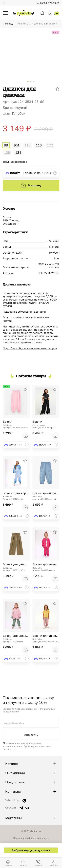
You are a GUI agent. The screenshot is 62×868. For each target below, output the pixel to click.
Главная (21, 24)
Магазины (13, 818)
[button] (28, 81)
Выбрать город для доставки (31, 850)
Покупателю (15, 782)
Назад (9, 24)
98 (6, 145)
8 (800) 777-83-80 (50, 3)
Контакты (13, 791)
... (30, 24)
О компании (15, 773)
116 (39, 145)
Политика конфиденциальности (31, 838)
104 (16, 145)
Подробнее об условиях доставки (24, 312)
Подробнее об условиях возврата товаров (30, 348)
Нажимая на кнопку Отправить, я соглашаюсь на (27, 746)
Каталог (12, 764)
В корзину (31, 185)
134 (18, 152)
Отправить (31, 735)
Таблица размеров (15, 162)
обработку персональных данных (27, 748)
